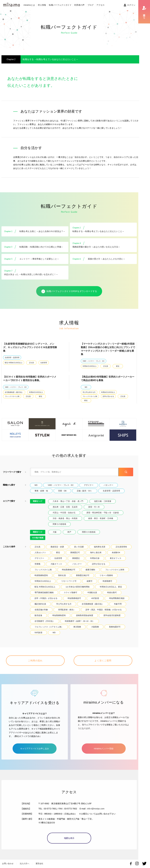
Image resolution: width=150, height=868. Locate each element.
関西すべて (38, 532)
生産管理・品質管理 (12, 357)
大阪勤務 (95, 627)
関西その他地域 (89, 532)
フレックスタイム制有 (115, 570)
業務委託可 (75, 553)
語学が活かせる (108, 396)
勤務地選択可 (115, 627)
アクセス (100, 5)
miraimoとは (29, 5)
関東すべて (38, 501)
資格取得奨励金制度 (85, 615)
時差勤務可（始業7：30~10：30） (80, 621)
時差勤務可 (107, 581)
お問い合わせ (8, 864)
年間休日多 (95, 558)
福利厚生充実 (100, 547)
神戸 (69, 532)
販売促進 (38, 615)
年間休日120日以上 (90, 366)
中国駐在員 (92, 593)
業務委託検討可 (83, 575)
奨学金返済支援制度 (112, 615)
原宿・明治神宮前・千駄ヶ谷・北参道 (103, 513)
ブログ (91, 5)
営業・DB (62, 491)
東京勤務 (77, 627)
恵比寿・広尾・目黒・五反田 (65, 507)
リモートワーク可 (69, 581)
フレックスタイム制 (12, 396)
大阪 (55, 532)
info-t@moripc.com (96, 809)
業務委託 (76, 558)
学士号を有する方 (89, 392)
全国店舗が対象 (41, 610)
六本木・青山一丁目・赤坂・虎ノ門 (68, 501)
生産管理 (44, 363)
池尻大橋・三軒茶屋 (103, 501)
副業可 (90, 581)
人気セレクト (40, 553)
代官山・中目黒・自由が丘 (64, 513)
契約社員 (62, 575)
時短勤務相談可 (74, 598)
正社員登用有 (121, 547)
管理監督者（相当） (67, 610)
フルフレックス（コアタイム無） (49, 627)
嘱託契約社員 (40, 604)
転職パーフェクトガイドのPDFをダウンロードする (69, 291)
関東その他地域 (59, 524)
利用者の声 (79, 5)
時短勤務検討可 (69, 570)
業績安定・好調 (57, 547)
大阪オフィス (56, 564)
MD (86, 387)
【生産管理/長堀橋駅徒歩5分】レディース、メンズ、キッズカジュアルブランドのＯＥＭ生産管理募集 (30, 347)
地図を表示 (69, 838)
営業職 (37, 564)
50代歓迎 (38, 633)
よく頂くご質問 (103, 661)
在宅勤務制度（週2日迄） (14, 392)
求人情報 (42, 5)
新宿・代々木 (94, 507)
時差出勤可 (112, 593)
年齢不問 (118, 604)
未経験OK (116, 553)
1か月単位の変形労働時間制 (78, 587)
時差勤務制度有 (41, 575)
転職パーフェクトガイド (60, 5)
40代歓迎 (95, 598)
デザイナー (89, 485)
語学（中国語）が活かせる (46, 598)
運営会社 (39, 864)
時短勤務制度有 (59, 615)
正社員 (31, 363)
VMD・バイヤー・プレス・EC (94, 361)
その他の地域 (38, 538)
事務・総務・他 (41, 491)
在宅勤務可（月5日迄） (45, 621)
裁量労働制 (90, 570)
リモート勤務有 (106, 575)
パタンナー (108, 485)
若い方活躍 (79, 547)
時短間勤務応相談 (117, 598)
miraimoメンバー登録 (104, 749)
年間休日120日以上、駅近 (111, 587)
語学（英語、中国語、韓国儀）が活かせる (104, 610)
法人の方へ (25, 864)
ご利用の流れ (35, 661)
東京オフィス (116, 558)
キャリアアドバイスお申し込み (35, 749)
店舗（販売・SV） (85, 491)
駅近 (118, 366)
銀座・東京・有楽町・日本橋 (101, 518)
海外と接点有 (96, 553)
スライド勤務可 (71, 593)
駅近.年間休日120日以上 (14, 363)
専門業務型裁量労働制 (44, 593)
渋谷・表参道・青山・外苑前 (65, 518)
